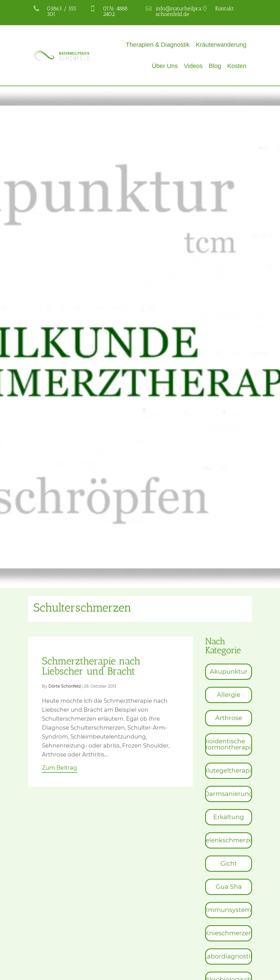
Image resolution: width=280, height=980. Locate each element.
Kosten (237, 66)
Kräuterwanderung (221, 45)
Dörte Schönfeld (64, 686)
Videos (193, 66)
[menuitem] (228, 672)
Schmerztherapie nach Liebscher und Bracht (91, 666)
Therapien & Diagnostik (158, 45)
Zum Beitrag (60, 768)
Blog (215, 66)
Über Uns (165, 66)
